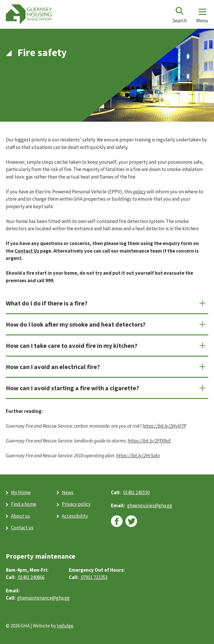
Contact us (22, 528)
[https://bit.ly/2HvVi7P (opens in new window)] (164, 426)
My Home (21, 492)
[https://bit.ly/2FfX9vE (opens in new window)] (149, 441)
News (68, 492)
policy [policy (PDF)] (139, 192)
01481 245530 (136, 492)
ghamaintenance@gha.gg (43, 598)
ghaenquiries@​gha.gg (150, 506)
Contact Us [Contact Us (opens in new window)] (27, 251)
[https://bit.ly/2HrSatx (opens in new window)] (138, 456)
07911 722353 (94, 577)
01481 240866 (31, 577)
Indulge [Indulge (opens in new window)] (65, 626)
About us (20, 516)
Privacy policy (76, 504)
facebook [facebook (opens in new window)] (117, 521)
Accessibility (75, 516)
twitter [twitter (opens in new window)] (131, 521)
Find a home (24, 504)
